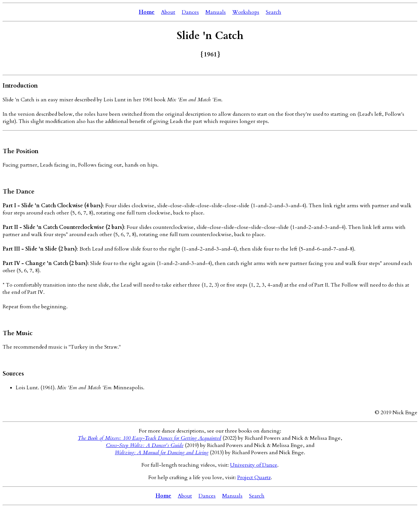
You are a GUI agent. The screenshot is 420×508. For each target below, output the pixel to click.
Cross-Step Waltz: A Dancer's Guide (145, 445)
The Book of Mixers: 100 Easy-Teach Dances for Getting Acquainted (149, 438)
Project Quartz (254, 478)
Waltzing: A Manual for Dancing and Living (162, 453)
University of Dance (254, 465)
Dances (190, 12)
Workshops (246, 12)
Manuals (216, 12)
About (168, 12)
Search (273, 12)
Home (147, 12)
